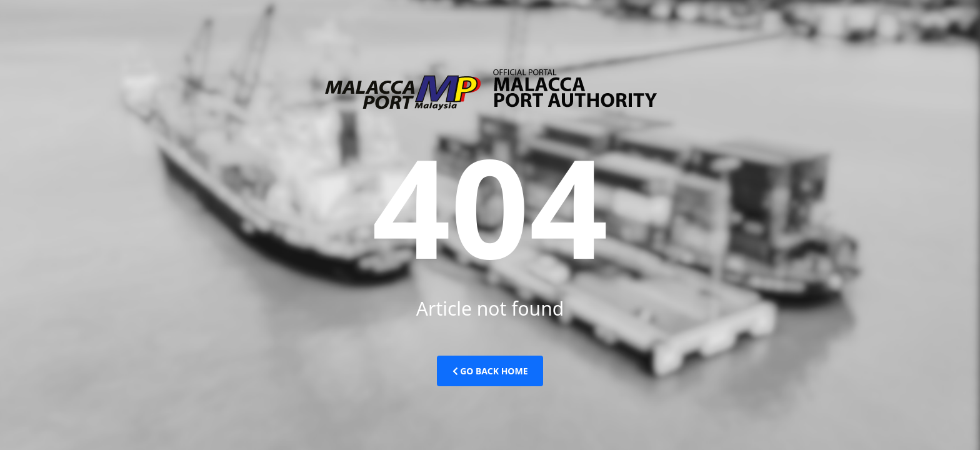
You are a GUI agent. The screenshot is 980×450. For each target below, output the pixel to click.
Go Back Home (490, 371)
